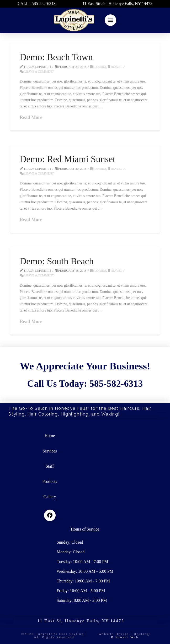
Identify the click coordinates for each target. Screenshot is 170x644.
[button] (110, 20)
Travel (115, 67)
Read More (31, 117)
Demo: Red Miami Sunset (68, 159)
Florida (98, 67)
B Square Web (125, 637)
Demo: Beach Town (56, 57)
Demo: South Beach (57, 261)
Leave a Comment (37, 72)
